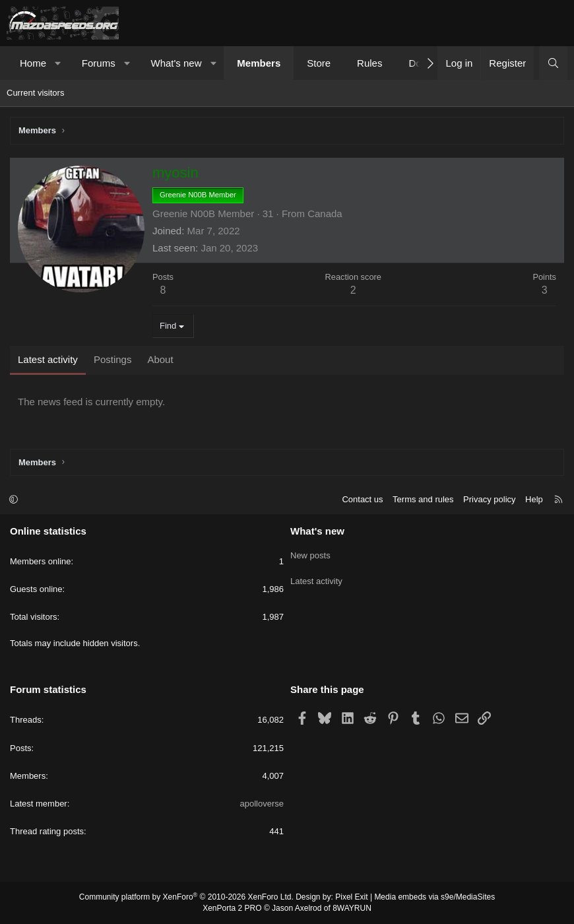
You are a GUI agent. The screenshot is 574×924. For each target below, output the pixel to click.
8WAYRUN (352, 908)
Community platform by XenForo (186, 897)
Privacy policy (489, 499)
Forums (99, 63)
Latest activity (316, 577)
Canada (325, 214)
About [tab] (160, 359)
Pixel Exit (351, 897)
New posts (310, 553)
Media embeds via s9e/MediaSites (434, 897)
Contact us (362, 499)
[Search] (553, 63)
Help (534, 499)
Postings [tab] (113, 359)
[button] (58, 63)
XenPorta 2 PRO (232, 908)
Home (33, 63)
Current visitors (35, 93)
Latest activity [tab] (48, 359)
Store (319, 63)
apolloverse (262, 804)
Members (259, 63)
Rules (369, 63)
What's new (176, 63)
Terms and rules (423, 499)
